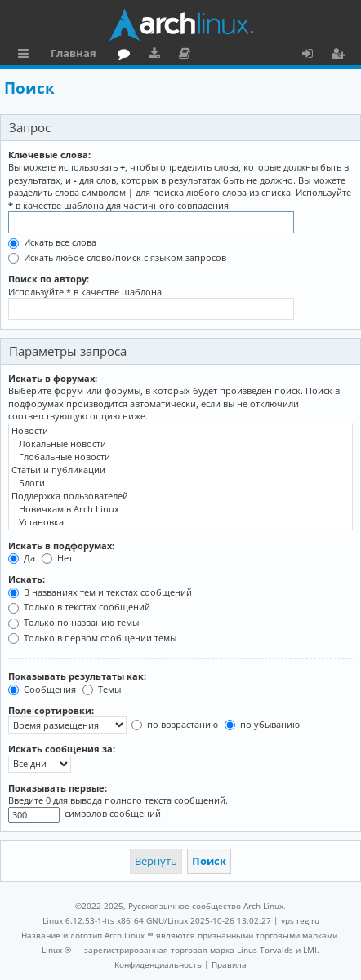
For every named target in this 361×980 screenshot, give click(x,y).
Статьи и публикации (180, 470)
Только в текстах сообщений (79, 607)
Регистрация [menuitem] (341, 55)
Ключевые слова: (49, 155)
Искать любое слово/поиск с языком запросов (117, 257)
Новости (180, 431)
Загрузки (157, 55)
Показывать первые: (58, 788)
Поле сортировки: (51, 710)
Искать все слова (52, 242)
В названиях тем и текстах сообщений (100, 592)
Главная (74, 53)
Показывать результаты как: (77, 676)
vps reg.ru (300, 920)
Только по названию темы (74, 622)
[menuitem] (158, 964)
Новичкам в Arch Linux (180, 509)
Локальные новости (180, 444)
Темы (102, 689)
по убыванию (262, 724)
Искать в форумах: (53, 378)
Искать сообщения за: (62, 749)
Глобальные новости (180, 457)
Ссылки (27, 55)
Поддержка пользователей (180, 496)
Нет (57, 558)
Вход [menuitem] (313, 55)
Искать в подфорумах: (61, 545)
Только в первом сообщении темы (92, 638)
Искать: (27, 579)
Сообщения (42, 689)
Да (22, 558)
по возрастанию (175, 724)
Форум (127, 55)
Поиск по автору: (49, 279)
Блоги (180, 483)
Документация (187, 55)
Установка (180, 522)
